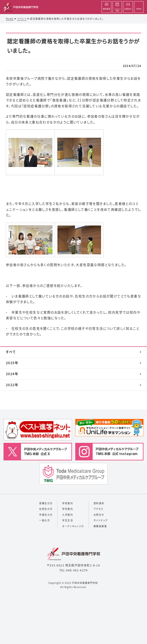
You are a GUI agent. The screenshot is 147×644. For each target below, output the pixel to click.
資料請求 (99, 503)
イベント (22, 19)
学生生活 (68, 520)
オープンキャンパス (73, 526)
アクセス (99, 509)
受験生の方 (46, 503)
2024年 (12, 374)
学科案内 (68, 509)
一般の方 (45, 520)
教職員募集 (100, 526)
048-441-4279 (77, 570)
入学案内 (68, 515)
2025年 (12, 363)
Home (10, 19)
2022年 (12, 385)
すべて (11, 352)
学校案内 (68, 503)
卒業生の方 (46, 515)
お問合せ (99, 515)
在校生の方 (46, 509)
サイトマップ (101, 520)
